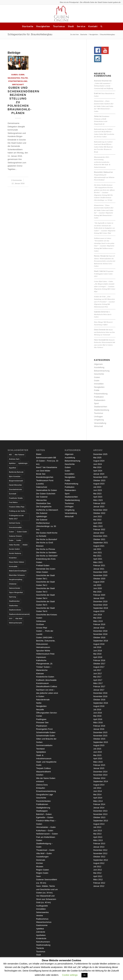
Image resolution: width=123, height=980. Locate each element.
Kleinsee (40, 674)
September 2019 (101, 608)
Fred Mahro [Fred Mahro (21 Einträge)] (13, 502)
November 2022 (100, 510)
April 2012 (98, 876)
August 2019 (99, 611)
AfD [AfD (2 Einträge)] (10, 455)
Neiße (39, 703)
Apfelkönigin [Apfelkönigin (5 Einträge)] (23, 463)
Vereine (40, 916)
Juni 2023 (98, 490)
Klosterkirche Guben (45, 677)
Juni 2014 (98, 791)
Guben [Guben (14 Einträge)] (11, 532)
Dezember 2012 (100, 850)
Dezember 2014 (100, 772)
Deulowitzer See (43, 503)
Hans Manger (99, 322)
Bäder (39, 454)
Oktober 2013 (99, 817)
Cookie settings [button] (70, 975)
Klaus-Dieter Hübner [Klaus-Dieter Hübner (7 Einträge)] (17, 562)
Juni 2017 (98, 674)
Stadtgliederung (43, 808)
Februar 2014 (99, 804)
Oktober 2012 (99, 857)
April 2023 (98, 497)
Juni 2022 (98, 516)
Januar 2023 (99, 507)
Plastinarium (42, 726)
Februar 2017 (99, 686)
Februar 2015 (99, 765)
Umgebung (99, 420)
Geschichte (99, 374)
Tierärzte (40, 948)
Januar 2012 (99, 886)
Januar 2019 (99, 628)
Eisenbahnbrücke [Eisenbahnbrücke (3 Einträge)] (15, 489)
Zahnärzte (41, 932)
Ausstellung (99, 367)
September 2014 (101, 781)
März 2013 (98, 840)
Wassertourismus (44, 922)
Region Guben (43, 870)
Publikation (99, 397)
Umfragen (98, 417)
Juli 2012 (97, 867)
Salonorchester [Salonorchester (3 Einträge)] (15, 588)
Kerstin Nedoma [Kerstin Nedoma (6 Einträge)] (15, 553)
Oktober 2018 (99, 637)
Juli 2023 (97, 487)
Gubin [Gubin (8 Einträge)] (11, 540)
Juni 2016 (98, 713)
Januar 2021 (99, 569)
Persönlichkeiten (43, 801)
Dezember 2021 (100, 536)
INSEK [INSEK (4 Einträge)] (25, 545)
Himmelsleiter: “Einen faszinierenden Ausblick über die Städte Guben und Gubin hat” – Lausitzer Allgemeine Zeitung (104, 210)
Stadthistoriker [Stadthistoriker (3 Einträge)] (14, 601)
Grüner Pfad (107, 233)
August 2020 (99, 582)
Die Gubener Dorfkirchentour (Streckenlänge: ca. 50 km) (103, 198)
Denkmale (41, 860)
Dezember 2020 (100, 572)
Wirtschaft (18, 84)
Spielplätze (41, 752)
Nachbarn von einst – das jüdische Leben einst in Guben (47, 693)
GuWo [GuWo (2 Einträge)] (19, 540)
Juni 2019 (98, 615)
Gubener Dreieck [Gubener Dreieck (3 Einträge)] (15, 536)
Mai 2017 (97, 677)
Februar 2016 (99, 726)
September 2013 (101, 821)
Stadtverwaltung (43, 945)
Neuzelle (40, 710)
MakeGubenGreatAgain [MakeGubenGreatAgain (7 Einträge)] (18, 571)
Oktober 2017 (99, 664)
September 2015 (101, 742)
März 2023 (98, 500)
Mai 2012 (97, 873)
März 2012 (98, 880)
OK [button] (84, 975)
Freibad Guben (43, 565)
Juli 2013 (97, 827)
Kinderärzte (41, 938)
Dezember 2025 (100, 454)
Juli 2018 (97, 647)
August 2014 (99, 785)
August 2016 (99, 706)
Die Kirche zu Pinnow (46, 549)
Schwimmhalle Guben (46, 732)
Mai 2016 (97, 716)
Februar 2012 (99, 883)
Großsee (40, 624)
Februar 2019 (99, 624)
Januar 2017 (99, 690)
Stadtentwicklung (18, 81)
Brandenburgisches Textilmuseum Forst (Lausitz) (45, 480)
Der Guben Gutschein (46, 494)
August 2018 (99, 644)
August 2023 (99, 484)
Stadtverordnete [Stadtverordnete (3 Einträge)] (15, 610)
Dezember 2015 (100, 732)
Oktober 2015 (99, 739)
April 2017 (98, 680)
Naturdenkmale (43, 700)
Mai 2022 (97, 520)
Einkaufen (41, 788)
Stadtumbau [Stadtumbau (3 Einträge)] (13, 606)
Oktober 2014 (99, 778)
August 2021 (99, 546)
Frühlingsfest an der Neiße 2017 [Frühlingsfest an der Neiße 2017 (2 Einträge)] (16, 517)
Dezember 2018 (100, 631)
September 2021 (101, 543)
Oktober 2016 (99, 700)
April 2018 (98, 657)
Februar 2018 (99, 660)
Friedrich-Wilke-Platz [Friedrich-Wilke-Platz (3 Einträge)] (17, 507)
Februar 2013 (99, 843)
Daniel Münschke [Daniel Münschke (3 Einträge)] (15, 485)
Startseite (28, 26)
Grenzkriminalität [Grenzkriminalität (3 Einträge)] (15, 527)
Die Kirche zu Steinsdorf (47, 556)
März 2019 (98, 621)
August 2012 (99, 863)
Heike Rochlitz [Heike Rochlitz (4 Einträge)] (14, 545)
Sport (96, 403)
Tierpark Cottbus (44, 768)
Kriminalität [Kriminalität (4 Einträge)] (13, 566)
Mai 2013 (97, 834)
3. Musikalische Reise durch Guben (103, 314)
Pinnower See (42, 722)
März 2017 (98, 683)
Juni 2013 (98, 831)
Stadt (71, 26)
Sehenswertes (42, 912)
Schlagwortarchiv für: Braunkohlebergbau (30, 34)
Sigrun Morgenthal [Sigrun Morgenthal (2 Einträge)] (16, 592)
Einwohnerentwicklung (46, 791)
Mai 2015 (97, 755)
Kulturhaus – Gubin (45, 831)
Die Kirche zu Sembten (46, 552)
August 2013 (99, 824)
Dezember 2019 (100, 601)
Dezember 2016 (100, 693)
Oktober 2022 (99, 513)
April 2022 (98, 523)
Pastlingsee (41, 719)
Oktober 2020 (99, 579)
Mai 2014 (97, 795)
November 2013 (100, 814)
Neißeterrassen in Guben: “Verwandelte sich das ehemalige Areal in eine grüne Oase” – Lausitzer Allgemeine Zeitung (104, 243)
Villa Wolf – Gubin (44, 853)
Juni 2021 (98, 552)
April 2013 (98, 837)
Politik (24, 78)
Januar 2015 (99, 768)
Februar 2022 (99, 529)
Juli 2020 (97, 585)
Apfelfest (40, 929)
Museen (40, 867)
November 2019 (100, 605)
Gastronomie (42, 925)
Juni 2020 (98, 588)
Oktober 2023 (99, 480)
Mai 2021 (97, 556)
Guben (14, 75)
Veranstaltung (100, 423)
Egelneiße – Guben (45, 817)
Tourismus (59, 26)
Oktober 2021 (99, 539)
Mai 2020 (97, 592)
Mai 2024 (97, 467)
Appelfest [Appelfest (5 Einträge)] (12, 468)
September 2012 (101, 860)
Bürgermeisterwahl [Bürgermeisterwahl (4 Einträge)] (16, 481)
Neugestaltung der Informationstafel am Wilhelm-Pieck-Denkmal (104, 177)
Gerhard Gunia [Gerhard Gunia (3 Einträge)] (15, 523)
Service (81, 26)
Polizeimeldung (101, 394)
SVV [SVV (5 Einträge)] (11, 618)
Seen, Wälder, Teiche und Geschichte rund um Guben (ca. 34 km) (47, 889)
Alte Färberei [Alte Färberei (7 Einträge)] (19, 455)
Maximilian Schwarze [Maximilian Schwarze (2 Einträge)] (17, 575)
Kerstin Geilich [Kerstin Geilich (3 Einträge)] (14, 549)
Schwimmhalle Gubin (46, 736)
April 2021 (98, 559)
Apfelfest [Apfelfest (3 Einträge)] (12, 463)
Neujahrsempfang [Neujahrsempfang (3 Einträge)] (16, 579)
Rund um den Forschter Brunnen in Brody (103, 149)
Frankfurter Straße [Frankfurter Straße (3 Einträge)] (16, 498)
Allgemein (98, 364)
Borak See (41, 474)
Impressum (41, 657)
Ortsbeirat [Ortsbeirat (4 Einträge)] (13, 584)
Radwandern (100, 400)
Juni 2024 (98, 464)
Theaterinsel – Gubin (45, 850)
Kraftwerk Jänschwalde (46, 680)
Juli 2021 (97, 549)
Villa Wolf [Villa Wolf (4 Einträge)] (19, 618)
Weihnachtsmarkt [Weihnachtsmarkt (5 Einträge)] (15, 623)
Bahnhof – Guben (44, 814)
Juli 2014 (97, 788)
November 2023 (100, 477)
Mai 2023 (97, 494)
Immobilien (99, 384)
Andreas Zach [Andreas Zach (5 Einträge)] (14, 459)
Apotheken (41, 935)
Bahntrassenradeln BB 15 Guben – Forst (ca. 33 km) (47, 461)
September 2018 (101, 641)
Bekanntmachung (102, 371)
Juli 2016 (97, 710)
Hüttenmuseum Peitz (101, 307)
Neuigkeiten (43, 26)
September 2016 (101, 703)
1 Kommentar (16, 180)
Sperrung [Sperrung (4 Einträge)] (12, 597)
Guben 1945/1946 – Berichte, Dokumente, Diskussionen (46, 641)
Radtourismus (42, 919)
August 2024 (99, 461)
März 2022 (98, 526)
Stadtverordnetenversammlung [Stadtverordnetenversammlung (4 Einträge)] (19, 614)
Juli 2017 (97, 670)
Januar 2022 (99, 533)
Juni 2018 (98, 651)
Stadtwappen (42, 811)
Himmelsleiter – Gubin (46, 827)
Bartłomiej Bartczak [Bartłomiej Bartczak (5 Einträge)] (16, 472)
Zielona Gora (42, 785)
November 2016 (100, 696)
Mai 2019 (97, 618)
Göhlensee (41, 621)
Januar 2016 (99, 729)
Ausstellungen (42, 857)
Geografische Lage (45, 795)
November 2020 (100, 575)
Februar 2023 (99, 503)
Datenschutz (42, 487)
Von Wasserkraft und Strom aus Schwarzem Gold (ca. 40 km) (46, 899)
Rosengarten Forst (44, 729)
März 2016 (98, 722)
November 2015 (100, 736)
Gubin (21, 75)
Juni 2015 (98, 752)
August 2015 (99, 745)
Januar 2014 (99, 808)
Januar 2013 (99, 847)
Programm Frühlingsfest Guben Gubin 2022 (104, 274)
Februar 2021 (99, 565)
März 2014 (98, 801)
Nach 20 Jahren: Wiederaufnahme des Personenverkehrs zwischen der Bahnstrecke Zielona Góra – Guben (105, 261)
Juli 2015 (97, 749)
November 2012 (100, 853)
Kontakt (93, 26)
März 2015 (98, 762)
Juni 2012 (98, 870)
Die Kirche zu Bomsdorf (47, 539)
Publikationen (42, 804)
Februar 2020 (99, 595)
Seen (39, 876)
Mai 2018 (97, 654)
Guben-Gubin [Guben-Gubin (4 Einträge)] (22, 532)
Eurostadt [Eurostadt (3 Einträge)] (13, 494)
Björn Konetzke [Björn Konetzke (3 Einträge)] (15, 476)
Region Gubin (42, 873)
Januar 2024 (99, 474)
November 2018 (100, 634)
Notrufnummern (43, 942)
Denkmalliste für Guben (47, 490)
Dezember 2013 (100, 811)
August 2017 (99, 667)
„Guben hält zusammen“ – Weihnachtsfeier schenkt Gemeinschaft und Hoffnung (104, 86)
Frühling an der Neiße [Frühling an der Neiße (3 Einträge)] (17, 511)
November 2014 (100, 775)
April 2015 (98, 759)
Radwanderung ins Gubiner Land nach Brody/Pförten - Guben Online (103, 132)
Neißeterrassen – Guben (47, 834)
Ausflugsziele (42, 906)
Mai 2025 (97, 458)
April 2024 (98, 471)
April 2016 (98, 719)
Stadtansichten (101, 407)
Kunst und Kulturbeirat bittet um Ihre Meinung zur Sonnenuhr (105, 332)
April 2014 (98, 798)
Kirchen (40, 863)
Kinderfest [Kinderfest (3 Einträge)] (13, 558)
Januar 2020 (99, 598)
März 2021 (98, 562)
